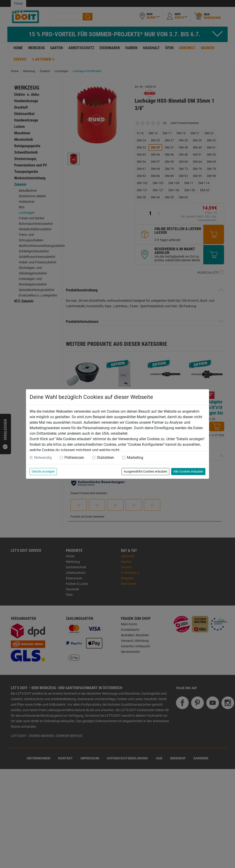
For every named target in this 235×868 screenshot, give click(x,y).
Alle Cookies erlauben (188, 471)
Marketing (135, 458)
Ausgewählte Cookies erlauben (145, 471)
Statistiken (105, 458)
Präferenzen (74, 458)
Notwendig (43, 458)
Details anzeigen (43, 471)
